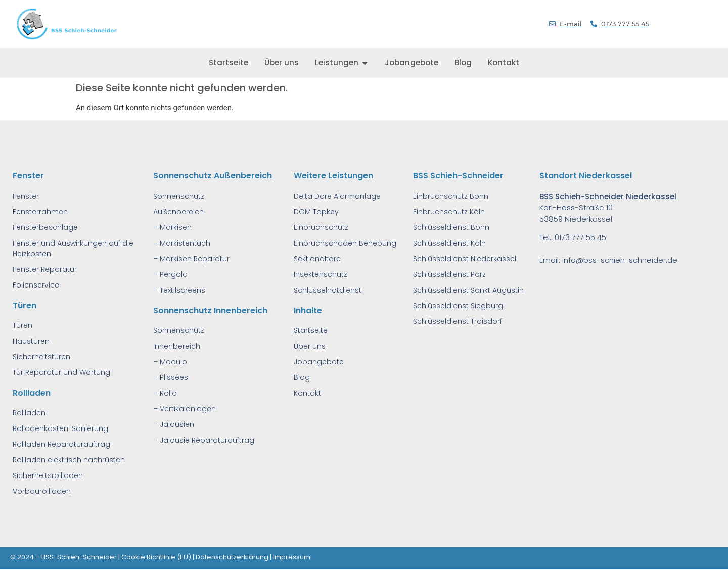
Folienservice (36, 285)
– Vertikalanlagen (185, 409)
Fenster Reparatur (45, 269)
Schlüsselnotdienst (328, 290)
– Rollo (165, 393)
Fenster (26, 196)
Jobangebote (319, 362)
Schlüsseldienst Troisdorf (458, 321)
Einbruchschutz (321, 227)
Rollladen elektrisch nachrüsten (69, 460)
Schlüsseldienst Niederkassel (465, 259)
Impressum (292, 557)
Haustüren (31, 341)
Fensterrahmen (40, 212)
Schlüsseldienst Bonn (451, 227)
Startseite (311, 330)
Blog (302, 377)
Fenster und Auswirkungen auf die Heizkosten (73, 248)
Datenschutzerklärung (232, 557)
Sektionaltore (317, 259)
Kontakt (307, 393)
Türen (22, 325)
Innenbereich (177, 346)
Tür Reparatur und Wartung (61, 372)
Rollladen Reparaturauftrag (61, 444)
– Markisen (172, 227)
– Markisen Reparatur (191, 259)
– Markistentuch (182, 243)
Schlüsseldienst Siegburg (458, 306)
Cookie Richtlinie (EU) (156, 557)
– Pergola (170, 274)
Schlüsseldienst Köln (449, 243)
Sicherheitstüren (41, 357)
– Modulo (170, 362)
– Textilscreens (179, 290)
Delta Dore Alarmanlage (337, 196)
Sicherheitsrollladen (48, 475)
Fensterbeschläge (45, 227)
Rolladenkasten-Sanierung (60, 428)
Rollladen (29, 413)
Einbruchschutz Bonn (451, 196)
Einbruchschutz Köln (449, 212)
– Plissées (171, 377)
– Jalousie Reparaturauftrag (204, 440)
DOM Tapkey (316, 212)
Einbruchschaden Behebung (345, 243)
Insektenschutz (321, 274)
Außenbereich (178, 212)
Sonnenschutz (179, 196)
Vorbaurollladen (42, 491)
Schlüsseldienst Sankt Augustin (468, 290)
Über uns (310, 346)
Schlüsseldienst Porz (449, 274)
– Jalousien (174, 424)
